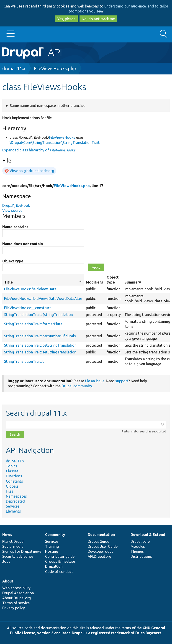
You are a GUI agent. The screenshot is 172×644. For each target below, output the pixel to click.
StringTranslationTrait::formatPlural (34, 324)
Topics (12, 466)
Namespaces (16, 496)
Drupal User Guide (103, 546)
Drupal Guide (98, 541)
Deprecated (15, 501)
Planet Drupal (13, 541)
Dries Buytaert (148, 633)
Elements (13, 511)
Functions (14, 476)
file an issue (95, 381)
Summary (133, 282)
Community (55, 535)
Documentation (101, 535)
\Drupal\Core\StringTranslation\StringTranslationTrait (55, 143)
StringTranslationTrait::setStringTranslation (40, 352)
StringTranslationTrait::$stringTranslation (39, 315)
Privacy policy (14, 608)
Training (52, 546)
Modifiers (94, 282)
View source (12, 210)
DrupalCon (54, 566)
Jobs (6, 561)
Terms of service (16, 603)
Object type (13, 261)
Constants (14, 481)
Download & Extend (148, 535)
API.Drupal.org (99, 556)
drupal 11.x (14, 68)
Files (10, 491)
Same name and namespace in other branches (48, 106)
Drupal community (77, 386)
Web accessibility (16, 588)
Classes (12, 471)
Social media (13, 546)
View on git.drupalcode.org (32, 171)
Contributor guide (60, 556)
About (8, 581)
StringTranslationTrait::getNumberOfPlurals (40, 336)
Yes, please (66, 19)
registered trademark (110, 633)
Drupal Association (18, 593)
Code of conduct (59, 572)
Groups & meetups (60, 561)
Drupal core (140, 541)
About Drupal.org (17, 598)
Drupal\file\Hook (16, 205)
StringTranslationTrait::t (24, 361)
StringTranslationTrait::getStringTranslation (40, 345)
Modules (138, 546)
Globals (12, 486)
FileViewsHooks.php (55, 68)
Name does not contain (23, 244)
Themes (137, 551)
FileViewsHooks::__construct (28, 308)
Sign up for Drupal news (22, 551)
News (7, 535)
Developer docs (100, 551)
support (122, 381)
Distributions (141, 556)
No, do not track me (98, 19)
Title (43, 282)
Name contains (15, 227)
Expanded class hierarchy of (39, 150)
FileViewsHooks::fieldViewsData (30, 289)
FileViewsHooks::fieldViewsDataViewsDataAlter (43, 299)
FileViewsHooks (62, 137)
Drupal (78, 633)
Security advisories (18, 556)
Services (13, 506)
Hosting (52, 551)
